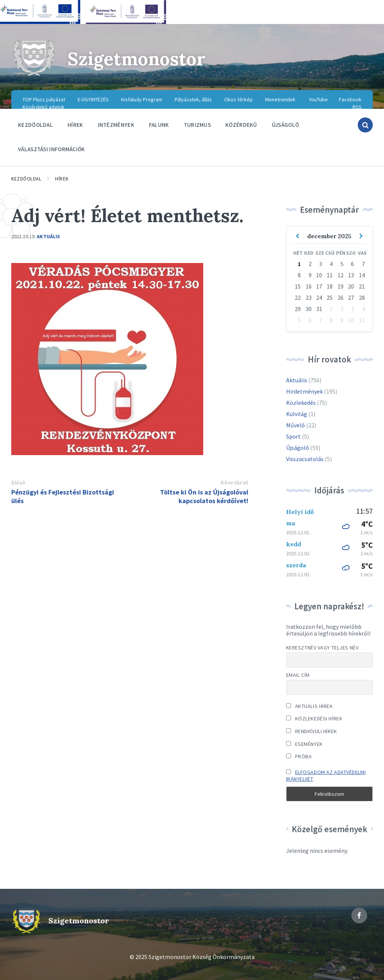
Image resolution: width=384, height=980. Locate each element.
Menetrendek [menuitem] (280, 99)
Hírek (62, 179)
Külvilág (297, 414)
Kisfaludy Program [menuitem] (142, 99)
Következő (234, 483)
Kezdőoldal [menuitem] (35, 125)
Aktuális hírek (310, 706)
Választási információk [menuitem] (52, 149)
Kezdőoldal (26, 179)
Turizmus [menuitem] (197, 125)
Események (304, 744)
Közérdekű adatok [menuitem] (43, 107)
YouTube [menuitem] (318, 99)
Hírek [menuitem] (75, 125)
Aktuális (48, 236)
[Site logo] (34, 75)
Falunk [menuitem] (159, 125)
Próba (299, 756)
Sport (293, 436)
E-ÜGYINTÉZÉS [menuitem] (93, 99)
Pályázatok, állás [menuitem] (193, 99)
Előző (18, 483)
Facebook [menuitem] (350, 99)
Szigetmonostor (136, 59)
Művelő (295, 425)
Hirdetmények (304, 391)
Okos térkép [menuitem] (238, 99)
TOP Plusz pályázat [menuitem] (44, 99)
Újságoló (298, 448)
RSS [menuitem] (357, 107)
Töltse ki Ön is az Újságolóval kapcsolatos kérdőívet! (204, 496)
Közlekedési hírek (314, 718)
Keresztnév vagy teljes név (322, 648)
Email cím (298, 675)
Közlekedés (301, 403)
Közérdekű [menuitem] (241, 125)
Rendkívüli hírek (312, 731)
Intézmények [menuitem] (116, 125)
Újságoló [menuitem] (285, 125)
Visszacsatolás (305, 459)
